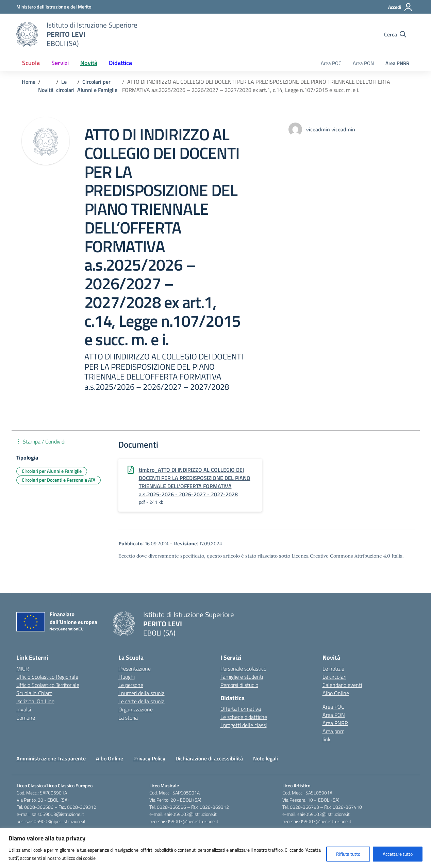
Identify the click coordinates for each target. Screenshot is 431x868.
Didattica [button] (120, 63)
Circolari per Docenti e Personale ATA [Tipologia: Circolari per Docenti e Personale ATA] (59, 480)
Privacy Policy (149, 758)
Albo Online (336, 693)
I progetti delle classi (244, 725)
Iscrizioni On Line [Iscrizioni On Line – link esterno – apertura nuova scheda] (35, 701)
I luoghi (127, 677)
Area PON (363, 63)
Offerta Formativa (241, 709)
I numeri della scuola (142, 693)
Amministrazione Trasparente (51, 758)
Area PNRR (397, 63)
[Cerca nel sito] (395, 34)
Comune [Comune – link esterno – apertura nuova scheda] (26, 718)
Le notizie (333, 669)
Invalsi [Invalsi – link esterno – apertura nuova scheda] (24, 709)
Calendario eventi (342, 685)
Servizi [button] (60, 63)
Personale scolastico (243, 669)
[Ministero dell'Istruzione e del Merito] (54, 7)
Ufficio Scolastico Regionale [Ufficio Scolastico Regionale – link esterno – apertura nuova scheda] (47, 677)
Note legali (266, 758)
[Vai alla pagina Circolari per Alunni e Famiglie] (97, 86)
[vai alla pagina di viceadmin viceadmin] (331, 129)
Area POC (331, 63)
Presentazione (135, 669)
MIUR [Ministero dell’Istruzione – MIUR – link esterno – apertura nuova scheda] (23, 669)
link (327, 739)
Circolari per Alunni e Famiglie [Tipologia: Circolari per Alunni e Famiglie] (52, 471)
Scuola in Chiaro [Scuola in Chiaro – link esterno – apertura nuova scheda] (34, 693)
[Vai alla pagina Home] (29, 82)
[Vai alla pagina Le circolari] (65, 86)
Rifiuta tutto (348, 854)
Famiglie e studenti (242, 677)
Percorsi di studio (239, 685)
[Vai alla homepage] (27, 34)
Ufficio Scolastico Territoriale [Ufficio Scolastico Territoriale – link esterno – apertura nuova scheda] (48, 685)
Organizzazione (136, 709)
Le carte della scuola (142, 701)
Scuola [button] (31, 63)
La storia (128, 718)
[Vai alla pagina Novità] (46, 90)
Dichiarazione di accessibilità (209, 758)
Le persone (131, 685)
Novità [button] (89, 63)
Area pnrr (333, 731)
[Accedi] (401, 7)
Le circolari (334, 677)
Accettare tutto (398, 854)
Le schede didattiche (244, 717)
